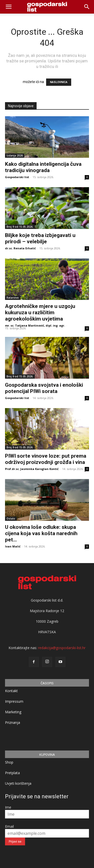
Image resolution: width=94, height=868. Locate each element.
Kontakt (11, 691)
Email (9, 826)
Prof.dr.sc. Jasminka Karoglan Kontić (32, 469)
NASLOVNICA (59, 82)
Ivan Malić (13, 546)
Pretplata (12, 773)
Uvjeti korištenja (18, 783)
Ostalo (11, 519)
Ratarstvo (13, 298)
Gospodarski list (17, 177)
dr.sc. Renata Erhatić (20, 248)
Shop (9, 762)
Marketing (13, 712)
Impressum (14, 701)
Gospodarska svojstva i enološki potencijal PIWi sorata (44, 388)
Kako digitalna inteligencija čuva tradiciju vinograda (43, 167)
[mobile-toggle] (9, 7)
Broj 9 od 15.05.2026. (20, 227)
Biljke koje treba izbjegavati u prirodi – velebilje (40, 238)
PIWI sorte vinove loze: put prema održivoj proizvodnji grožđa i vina (46, 459)
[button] (87, 7)
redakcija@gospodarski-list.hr (62, 648)
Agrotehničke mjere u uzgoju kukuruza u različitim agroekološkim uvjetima (40, 312)
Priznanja (13, 722)
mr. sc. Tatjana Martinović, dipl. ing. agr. (35, 325)
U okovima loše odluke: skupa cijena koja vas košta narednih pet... (41, 533)
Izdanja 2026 (15, 155)
